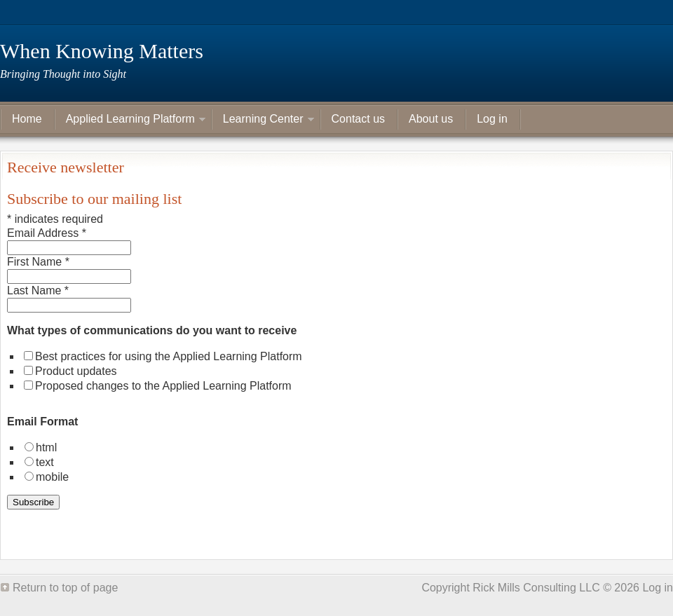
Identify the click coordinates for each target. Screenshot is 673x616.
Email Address (47, 233)
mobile (52, 477)
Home (27, 119)
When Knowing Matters (102, 51)
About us (431, 119)
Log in (492, 119)
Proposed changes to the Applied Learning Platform (163, 386)
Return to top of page (65, 588)
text (45, 462)
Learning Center (263, 121)
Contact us (358, 119)
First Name (38, 262)
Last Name (38, 290)
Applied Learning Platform (130, 121)
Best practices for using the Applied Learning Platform (169, 356)
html (46, 447)
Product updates (76, 371)
